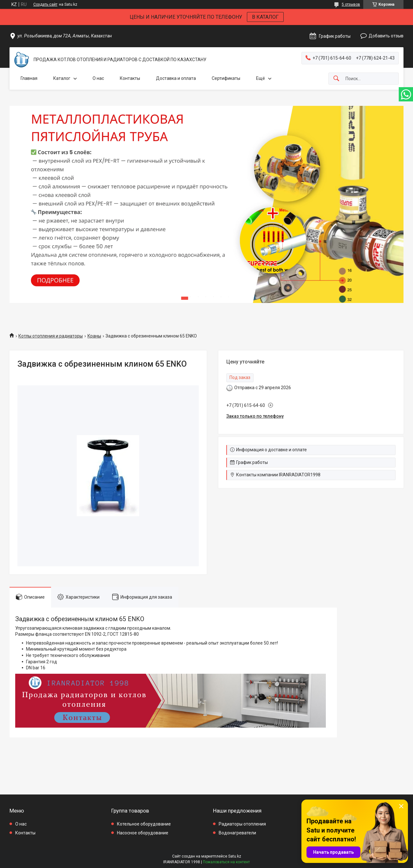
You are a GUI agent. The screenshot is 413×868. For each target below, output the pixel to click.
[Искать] (336, 79)
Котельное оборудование (144, 824)
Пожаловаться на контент (226, 862)
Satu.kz (235, 856)
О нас (98, 78)
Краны (94, 336)
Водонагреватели (237, 833)
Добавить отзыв (386, 36)
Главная (29, 78)
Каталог (62, 78)
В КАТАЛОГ (265, 17)
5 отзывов (351, 4)
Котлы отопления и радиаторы (51, 336)
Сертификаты (226, 78)
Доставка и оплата (176, 78)
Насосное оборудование (143, 833)
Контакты (130, 78)
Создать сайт (45, 4)
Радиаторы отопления (242, 824)
